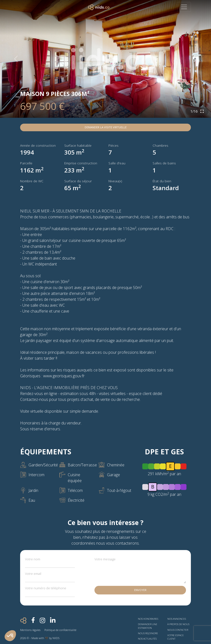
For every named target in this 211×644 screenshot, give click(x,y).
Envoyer (140, 590)
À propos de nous (178, 624)
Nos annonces (177, 619)
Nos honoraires (148, 619)
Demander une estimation (148, 626)
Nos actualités (147, 639)
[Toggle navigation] (184, 7)
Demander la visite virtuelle (106, 127)
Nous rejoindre (148, 633)
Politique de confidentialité (60, 630)
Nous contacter (178, 630)
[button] (10, 636)
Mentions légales (30, 630)
